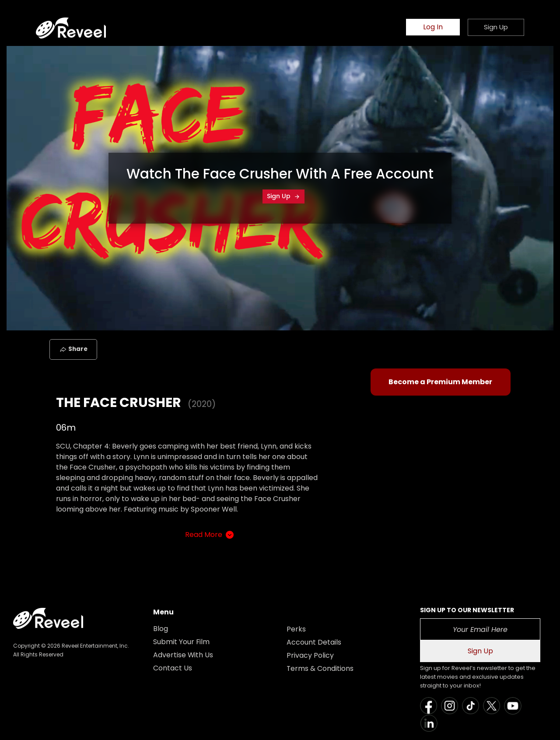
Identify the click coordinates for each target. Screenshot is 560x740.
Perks (296, 629)
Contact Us (173, 668)
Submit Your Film (182, 642)
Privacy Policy (310, 655)
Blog (161, 629)
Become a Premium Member (440, 382)
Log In (433, 27)
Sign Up (283, 196)
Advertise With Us (183, 655)
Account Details (314, 642)
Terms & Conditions (320, 668)
